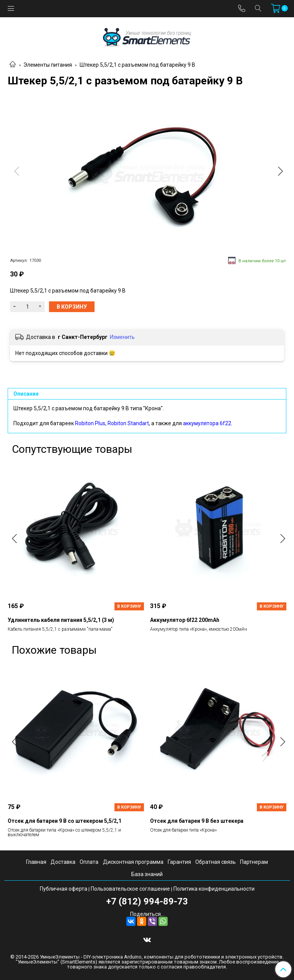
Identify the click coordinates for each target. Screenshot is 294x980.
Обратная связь (216, 862)
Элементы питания (48, 65)
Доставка (63, 862)
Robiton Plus (90, 423)
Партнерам (254, 862)
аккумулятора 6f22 (207, 423)
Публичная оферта (64, 889)
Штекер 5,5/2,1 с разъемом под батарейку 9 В (137, 65)
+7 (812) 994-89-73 (147, 901)
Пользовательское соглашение (130, 889)
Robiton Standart (128, 423)
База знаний (147, 874)
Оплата (89, 862)
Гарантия (179, 862)
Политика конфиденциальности (214, 889)
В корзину (129, 606)
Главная (36, 862)
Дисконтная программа (133, 862)
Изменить (122, 337)
